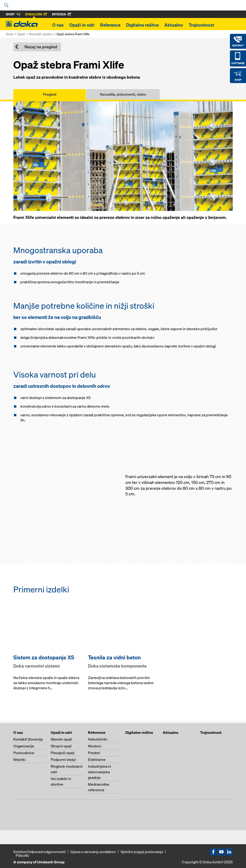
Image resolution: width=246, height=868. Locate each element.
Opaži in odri (82, 25)
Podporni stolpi (63, 759)
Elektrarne (97, 759)
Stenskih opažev (41, 34)
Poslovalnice (24, 753)
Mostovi (95, 746)
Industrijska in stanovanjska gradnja (100, 772)
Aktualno (174, 25)
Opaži (21, 34)
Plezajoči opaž (63, 753)
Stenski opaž (61, 739)
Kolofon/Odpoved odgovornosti (39, 852)
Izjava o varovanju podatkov (93, 852)
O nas (58, 25)
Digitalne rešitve (142, 25)
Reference (110, 25)
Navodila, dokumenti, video (123, 94)
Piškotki (22, 855)
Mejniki (19, 759)
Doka (10, 34)
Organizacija (24, 746)
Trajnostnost (201, 25)
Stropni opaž (61, 746)
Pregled (50, 94)
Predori (94, 753)
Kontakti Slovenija (28, 739)
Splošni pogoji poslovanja (142, 852)
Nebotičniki (98, 739)
